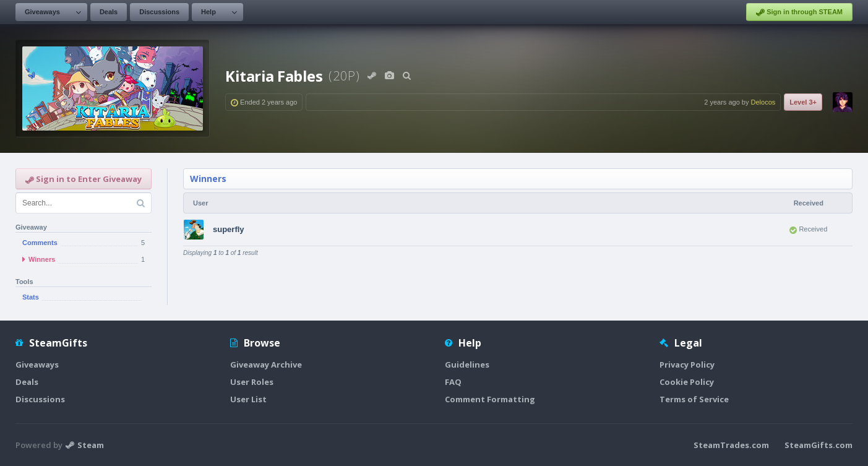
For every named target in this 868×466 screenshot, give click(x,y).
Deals (109, 12)
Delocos (763, 102)
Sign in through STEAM (799, 12)
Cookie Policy (687, 382)
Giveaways (42, 12)
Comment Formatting (490, 399)
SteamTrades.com (731, 445)
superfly (229, 229)
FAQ (453, 382)
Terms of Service (694, 399)
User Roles (252, 382)
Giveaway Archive (266, 365)
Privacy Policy (687, 365)
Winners (208, 179)
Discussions (159, 12)
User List (248, 399)
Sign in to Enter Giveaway (84, 179)
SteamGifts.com (819, 445)
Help (208, 12)
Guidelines (467, 365)
